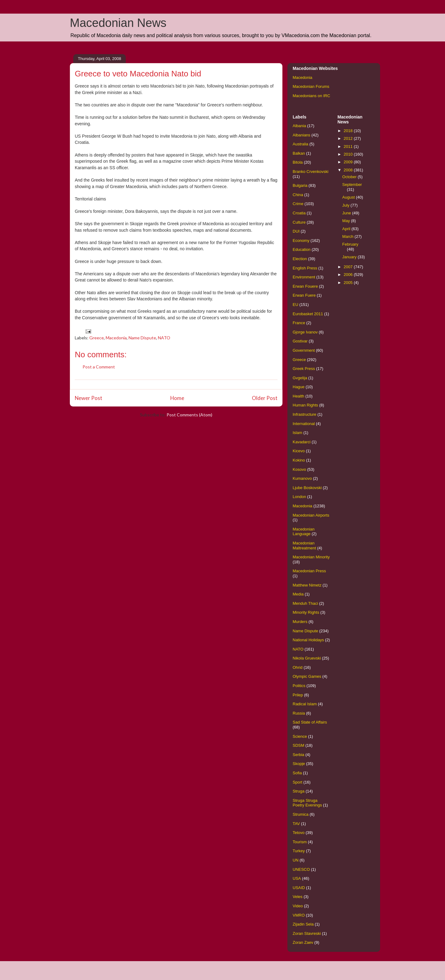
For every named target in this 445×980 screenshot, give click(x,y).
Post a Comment (99, 367)
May (347, 221)
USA (297, 878)
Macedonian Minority (311, 557)
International (304, 424)
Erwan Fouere (305, 286)
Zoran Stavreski (307, 933)
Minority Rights (306, 612)
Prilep (298, 695)
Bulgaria (300, 185)
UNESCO (301, 869)
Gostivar (300, 341)
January (350, 257)
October (350, 177)
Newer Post (89, 398)
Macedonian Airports (311, 515)
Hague (299, 387)
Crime (298, 204)
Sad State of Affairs (310, 722)
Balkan (299, 153)
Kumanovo (302, 478)
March (349, 236)
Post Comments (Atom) (189, 415)
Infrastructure (305, 414)
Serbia (299, 755)
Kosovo (299, 469)
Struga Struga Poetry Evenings (307, 803)
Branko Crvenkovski (311, 172)
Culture (299, 222)
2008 (349, 170)
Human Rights (305, 405)
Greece (97, 338)
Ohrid (298, 667)
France (299, 323)
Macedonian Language (304, 532)
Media (298, 594)
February (350, 244)
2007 (349, 267)
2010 (349, 154)
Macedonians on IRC (311, 96)
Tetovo (299, 833)
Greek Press (304, 369)
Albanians (301, 135)
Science (300, 736)
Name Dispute (142, 338)
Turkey (299, 851)
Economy (301, 241)
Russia (299, 713)
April (347, 229)
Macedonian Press (309, 571)
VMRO (299, 915)
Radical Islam (305, 704)
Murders (300, 622)
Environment (304, 277)
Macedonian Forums (311, 86)
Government (304, 350)
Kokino (299, 460)
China (298, 195)
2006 (349, 275)
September (352, 185)
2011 (349, 146)
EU (295, 305)
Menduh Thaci (305, 603)
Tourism (300, 842)
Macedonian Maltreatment (304, 546)
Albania (299, 126)
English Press (305, 268)
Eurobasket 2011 (308, 314)
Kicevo (299, 451)
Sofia (297, 773)
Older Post (265, 398)
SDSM (299, 745)
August (349, 197)
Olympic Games (307, 676)
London (299, 497)
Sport (297, 782)
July (347, 205)
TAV (296, 824)
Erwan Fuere (304, 295)
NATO (164, 338)
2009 (349, 162)
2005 (349, 283)
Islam (297, 433)
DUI (296, 231)
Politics (299, 686)
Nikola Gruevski (307, 658)
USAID (299, 888)
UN (296, 860)
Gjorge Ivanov (305, 332)
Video (298, 906)
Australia (301, 144)
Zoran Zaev (303, 942)
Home (177, 398)
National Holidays (308, 640)
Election (300, 259)
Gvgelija (300, 378)
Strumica (301, 814)
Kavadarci (302, 442)
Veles (298, 897)
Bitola (298, 162)
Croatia (299, 213)
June (347, 213)
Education (302, 249)
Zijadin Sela (303, 924)
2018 (349, 131)
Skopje (299, 764)
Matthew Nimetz (307, 585)
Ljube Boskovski (307, 488)
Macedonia (116, 338)
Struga (299, 791)
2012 (349, 138)
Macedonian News (118, 23)
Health (299, 396)
